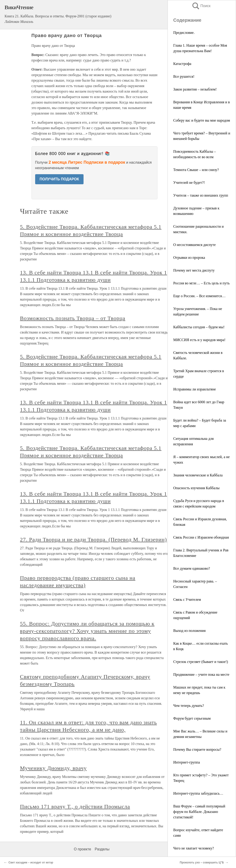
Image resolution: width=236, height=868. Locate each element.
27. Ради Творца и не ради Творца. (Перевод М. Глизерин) (94, 539)
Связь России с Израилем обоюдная (201, 537)
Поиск (201, 6)
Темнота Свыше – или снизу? (196, 170)
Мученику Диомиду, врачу (53, 768)
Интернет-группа (187, 762)
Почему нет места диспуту (194, 270)
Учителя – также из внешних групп (201, 195)
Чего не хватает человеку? (194, 848)
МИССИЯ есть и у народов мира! (199, 340)
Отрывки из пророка (189, 258)
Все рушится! (184, 76)
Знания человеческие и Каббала (198, 475)
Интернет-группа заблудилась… (198, 793)
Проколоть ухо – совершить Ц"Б (202, 863)
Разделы (102, 849)
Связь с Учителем (187, 600)
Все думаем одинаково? (192, 568)
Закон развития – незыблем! (195, 89)
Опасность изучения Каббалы (196, 488)
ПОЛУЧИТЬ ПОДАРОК (59, 179)
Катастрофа (182, 64)
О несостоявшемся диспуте (194, 245)
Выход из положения (189, 631)
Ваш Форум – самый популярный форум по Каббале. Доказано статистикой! (199, 812)
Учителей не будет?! (189, 183)
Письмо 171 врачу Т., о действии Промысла (75, 807)
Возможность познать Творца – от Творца (73, 318)
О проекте (83, 849)
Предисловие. (184, 33)
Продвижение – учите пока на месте (201, 674)
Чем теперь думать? (189, 706)
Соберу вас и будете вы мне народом (202, 120)
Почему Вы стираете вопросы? (197, 749)
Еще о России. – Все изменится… (199, 296)
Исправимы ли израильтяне (195, 389)
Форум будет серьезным (192, 718)
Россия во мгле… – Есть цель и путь (201, 283)
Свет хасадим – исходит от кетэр (31, 863)
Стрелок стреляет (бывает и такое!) (201, 662)
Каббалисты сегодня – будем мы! (199, 327)
